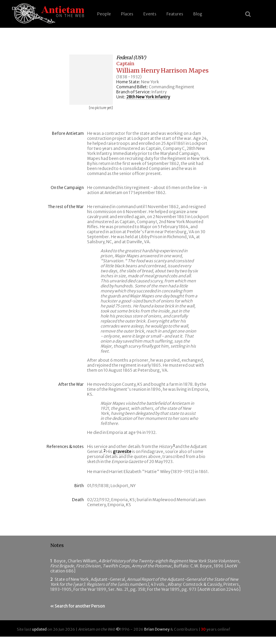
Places (127, 14)
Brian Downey (157, 629)
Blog (198, 14)
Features (175, 14)
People (104, 14)
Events (150, 14)
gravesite (122, 451)
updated (39, 629)
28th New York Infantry (148, 97)
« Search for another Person (78, 606)
